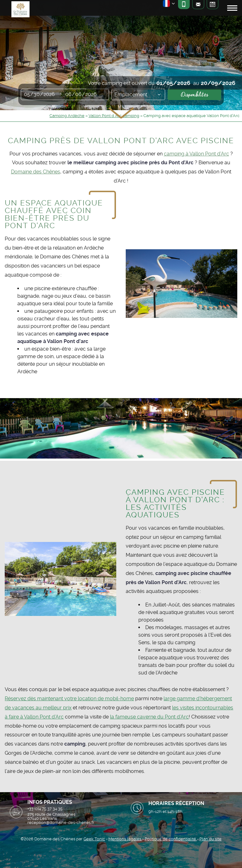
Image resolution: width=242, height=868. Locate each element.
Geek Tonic (94, 839)
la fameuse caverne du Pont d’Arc (149, 717)
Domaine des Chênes (36, 172)
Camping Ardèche (67, 116)
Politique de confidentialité (171, 839)
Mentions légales (125, 839)
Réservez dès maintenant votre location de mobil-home (69, 699)
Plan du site (210, 839)
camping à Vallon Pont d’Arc (196, 154)
